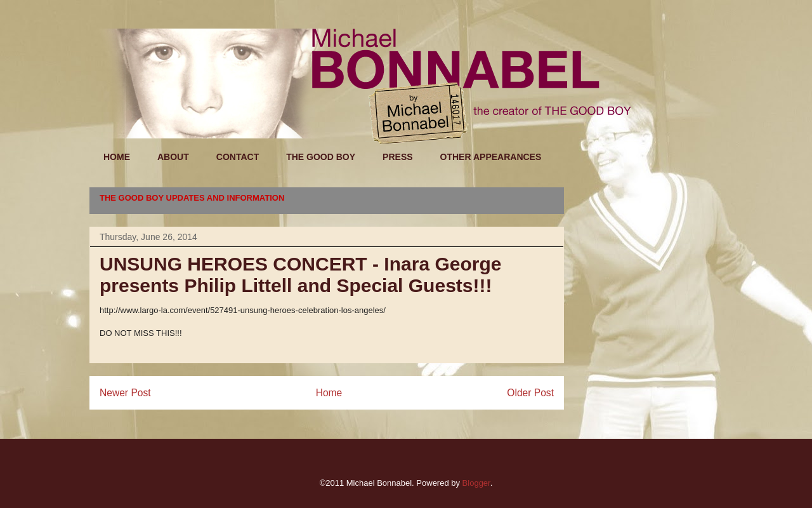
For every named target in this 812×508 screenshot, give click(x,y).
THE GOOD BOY (321, 157)
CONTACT (238, 157)
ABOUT (173, 157)
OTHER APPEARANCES (491, 157)
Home (329, 393)
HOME (117, 157)
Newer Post (125, 393)
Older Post (530, 393)
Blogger (476, 483)
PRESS (397, 157)
